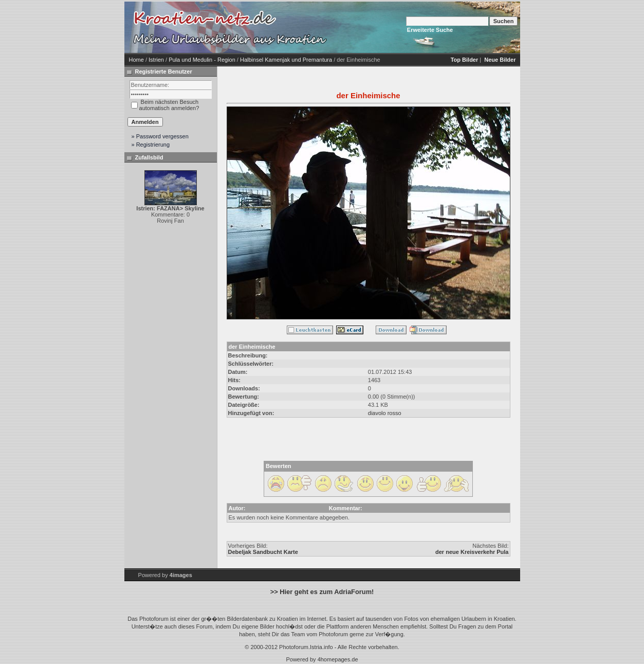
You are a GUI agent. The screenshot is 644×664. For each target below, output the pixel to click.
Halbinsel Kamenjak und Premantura (286, 60)
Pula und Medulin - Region (202, 60)
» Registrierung (151, 145)
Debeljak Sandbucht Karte (263, 552)
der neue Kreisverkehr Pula (472, 552)
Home (136, 60)
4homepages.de (338, 659)
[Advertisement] (417, 27)
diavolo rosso (385, 413)
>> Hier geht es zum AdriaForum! (322, 592)
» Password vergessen (160, 136)
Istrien (156, 60)
